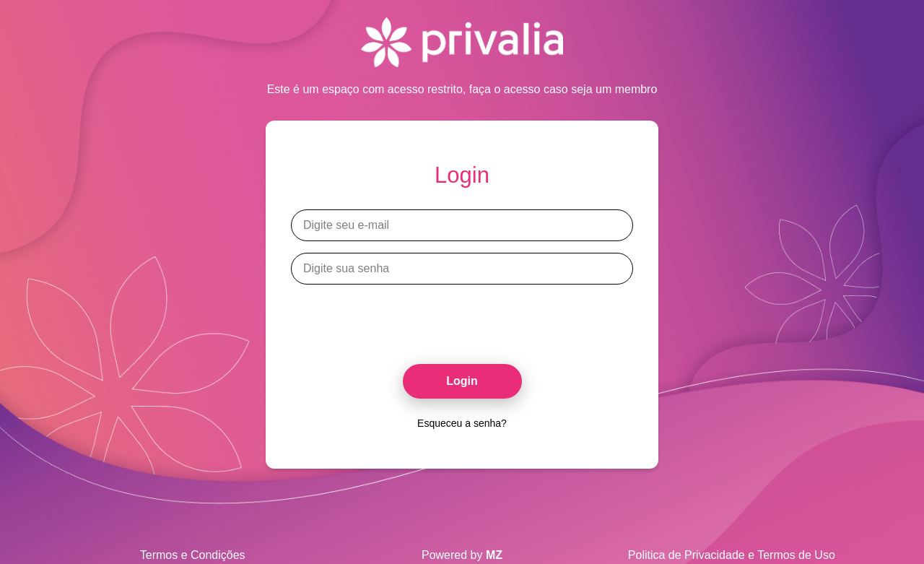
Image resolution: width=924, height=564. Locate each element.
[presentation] (462, 318)
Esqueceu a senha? (462, 423)
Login (462, 381)
